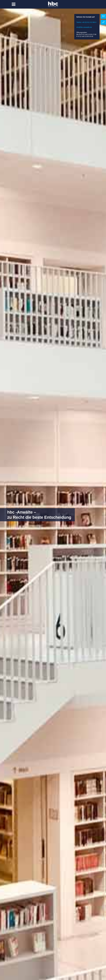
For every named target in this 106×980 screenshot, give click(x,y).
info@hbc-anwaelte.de (84, 27)
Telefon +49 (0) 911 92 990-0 (86, 22)
